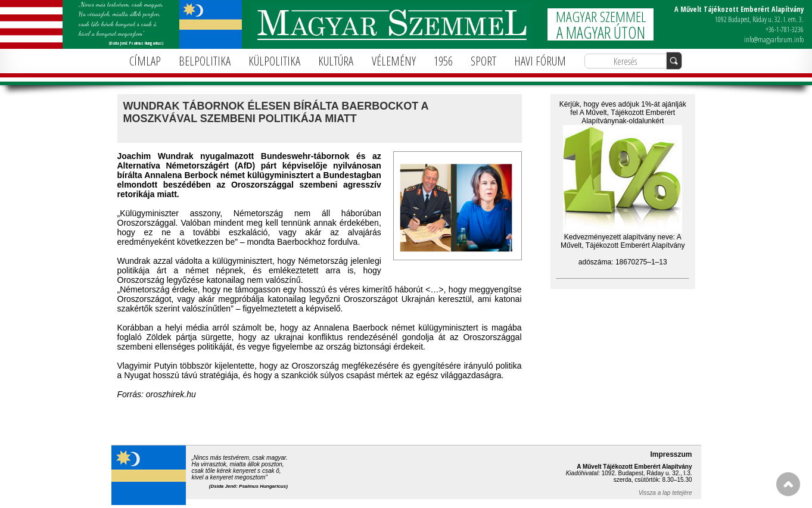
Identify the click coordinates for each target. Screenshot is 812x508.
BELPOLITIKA (205, 61)
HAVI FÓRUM (540, 61)
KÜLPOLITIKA (274, 61)
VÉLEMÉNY (394, 61)
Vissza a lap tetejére (665, 493)
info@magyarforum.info (774, 40)
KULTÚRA (336, 61)
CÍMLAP (145, 61)
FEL (788, 484)
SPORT (483, 61)
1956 (443, 61)
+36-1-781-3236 (785, 29)
